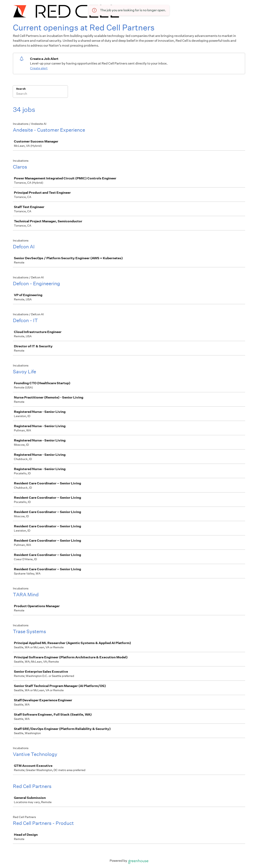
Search (21, 89)
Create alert (39, 68)
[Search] (40, 94)
